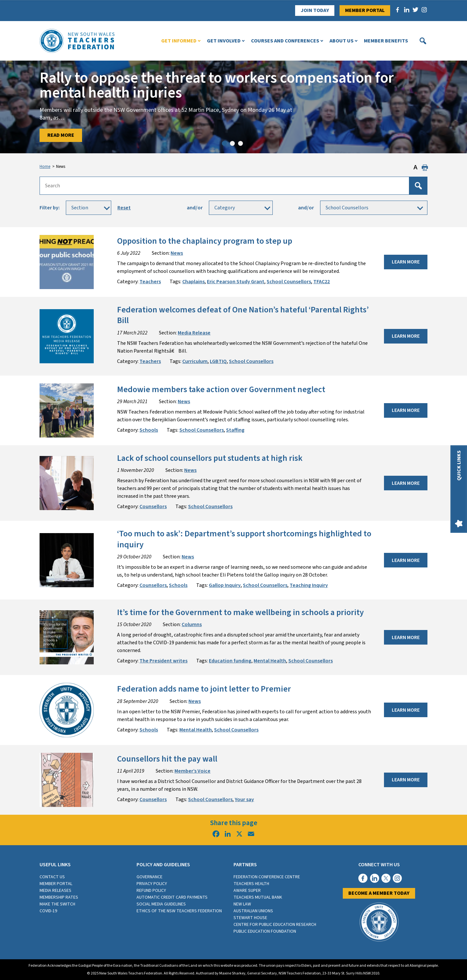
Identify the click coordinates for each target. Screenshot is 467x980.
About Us (341, 41)
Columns (192, 624)
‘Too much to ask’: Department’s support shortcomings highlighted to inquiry (244, 539)
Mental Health (270, 661)
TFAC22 (322, 282)
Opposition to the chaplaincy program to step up (205, 241)
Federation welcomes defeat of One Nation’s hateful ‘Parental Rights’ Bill (243, 315)
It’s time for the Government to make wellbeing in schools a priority (240, 612)
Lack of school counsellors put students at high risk (210, 458)
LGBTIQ (218, 361)
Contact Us (52, 877)
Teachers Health (251, 884)
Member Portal (365, 10)
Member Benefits (386, 41)
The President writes (163, 661)
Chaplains (193, 282)
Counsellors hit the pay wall (167, 759)
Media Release (194, 333)
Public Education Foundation (265, 931)
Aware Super (247, 891)
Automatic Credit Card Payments (172, 897)
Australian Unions (253, 911)
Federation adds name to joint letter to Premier (204, 689)
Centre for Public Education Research (275, 925)
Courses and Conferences (285, 41)
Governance (150, 877)
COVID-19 (48, 911)
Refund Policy (151, 891)
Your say (244, 799)
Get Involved (224, 41)
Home (45, 167)
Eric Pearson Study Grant (236, 282)
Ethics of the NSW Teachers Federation (179, 911)
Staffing (235, 430)
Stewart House (250, 918)
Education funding (230, 661)
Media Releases (55, 891)
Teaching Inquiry (309, 585)
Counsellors (153, 507)
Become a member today (379, 893)
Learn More (406, 262)
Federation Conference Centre (267, 877)
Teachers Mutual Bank (258, 897)
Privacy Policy (152, 884)
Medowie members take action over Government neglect (221, 390)
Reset (124, 208)
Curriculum (195, 361)
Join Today (315, 10)
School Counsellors (289, 282)
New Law (242, 904)
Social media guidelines (161, 904)
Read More (61, 135)
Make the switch (57, 904)
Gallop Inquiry (225, 585)
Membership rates (59, 897)
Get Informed (179, 41)
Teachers (150, 282)
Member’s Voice (192, 771)
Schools (149, 430)
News (177, 253)
